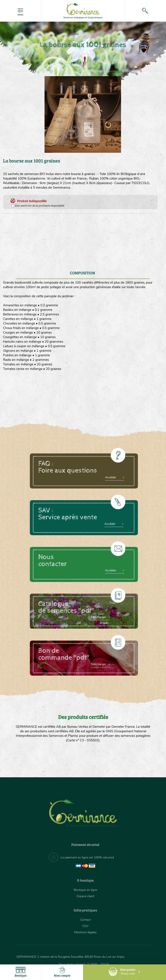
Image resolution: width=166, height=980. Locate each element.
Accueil (74, 34)
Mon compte (62, 972)
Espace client (85, 896)
